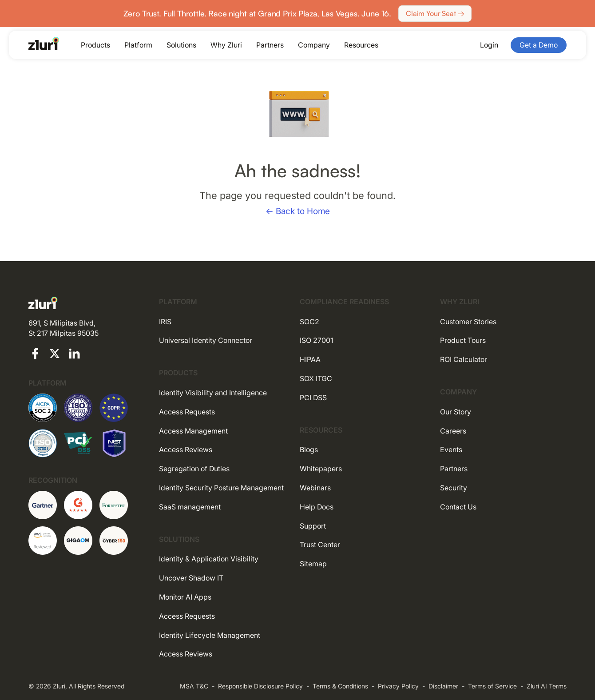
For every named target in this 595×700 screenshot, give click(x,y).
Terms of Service (492, 686)
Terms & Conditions (340, 686)
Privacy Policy (398, 686)
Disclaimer (443, 686)
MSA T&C (194, 686)
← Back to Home (298, 211)
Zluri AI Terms (547, 686)
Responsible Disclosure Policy (260, 686)
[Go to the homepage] (44, 44)
